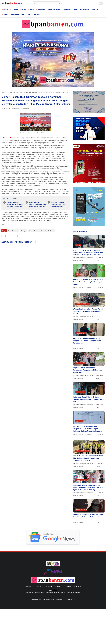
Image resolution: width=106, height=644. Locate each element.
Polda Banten (80, 333)
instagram (68, 586)
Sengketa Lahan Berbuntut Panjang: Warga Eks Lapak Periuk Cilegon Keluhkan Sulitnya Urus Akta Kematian (88, 429)
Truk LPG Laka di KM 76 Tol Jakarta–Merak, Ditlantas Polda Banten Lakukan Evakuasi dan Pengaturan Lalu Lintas (88, 253)
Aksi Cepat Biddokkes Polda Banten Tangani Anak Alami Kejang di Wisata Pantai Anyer (87, 341)
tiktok (58, 586)
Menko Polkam (34, 231)
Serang (78, 245)
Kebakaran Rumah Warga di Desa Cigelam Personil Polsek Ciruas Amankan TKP (89, 399)
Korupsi (24, 231)
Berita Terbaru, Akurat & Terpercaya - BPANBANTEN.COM (58, 600)
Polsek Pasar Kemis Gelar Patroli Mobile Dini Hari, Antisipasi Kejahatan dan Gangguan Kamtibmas (88, 458)
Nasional (94, 9)
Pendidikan (14, 14)
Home (5, 9)
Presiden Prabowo (13, 92)
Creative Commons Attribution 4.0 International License (62, 592)
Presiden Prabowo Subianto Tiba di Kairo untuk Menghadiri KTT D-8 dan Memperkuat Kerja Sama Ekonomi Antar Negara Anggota (59, 204)
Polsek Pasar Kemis (82, 451)
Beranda (4, 92)
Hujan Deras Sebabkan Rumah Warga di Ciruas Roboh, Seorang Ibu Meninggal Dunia (88, 282)
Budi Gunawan (13, 231)
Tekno (31, 9)
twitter (39, 586)
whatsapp (49, 586)
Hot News (14, 9)
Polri (29, 14)
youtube (78, 586)
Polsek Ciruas (81, 392)
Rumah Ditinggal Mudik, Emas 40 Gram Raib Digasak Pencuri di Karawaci (88, 516)
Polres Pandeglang (82, 304)
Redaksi (36, 14)
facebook (29, 586)
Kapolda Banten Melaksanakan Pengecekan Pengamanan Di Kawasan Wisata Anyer (88, 370)
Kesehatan (40, 9)
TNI (23, 14)
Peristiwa (79, 421)
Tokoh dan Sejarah (54, 9)
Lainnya (66, 9)
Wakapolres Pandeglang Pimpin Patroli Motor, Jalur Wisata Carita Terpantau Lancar (88, 311)
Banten (23, 9)
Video (5, 14)
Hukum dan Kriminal (81, 9)
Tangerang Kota (81, 509)
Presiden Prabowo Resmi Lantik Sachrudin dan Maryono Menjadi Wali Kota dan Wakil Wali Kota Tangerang (15, 204)
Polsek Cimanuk (81, 480)
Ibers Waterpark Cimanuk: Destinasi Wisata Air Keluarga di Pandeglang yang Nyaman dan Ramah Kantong (88, 488)
